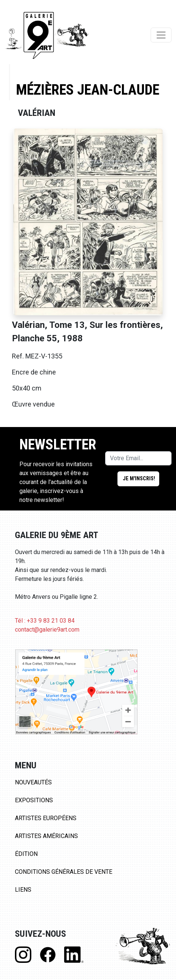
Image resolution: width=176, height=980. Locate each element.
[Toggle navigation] (161, 35)
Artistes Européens (46, 818)
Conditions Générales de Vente (64, 872)
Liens (23, 890)
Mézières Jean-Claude (88, 90)
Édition (26, 854)
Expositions (34, 800)
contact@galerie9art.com (47, 630)
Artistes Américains (46, 836)
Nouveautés (33, 782)
